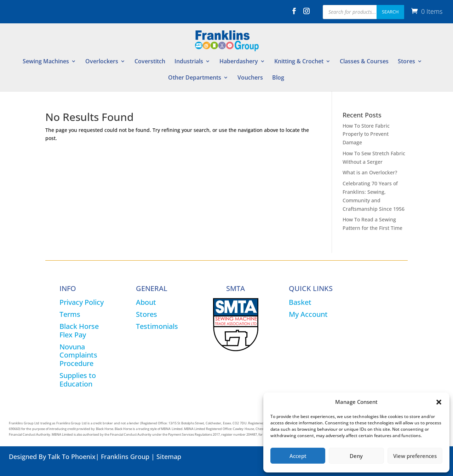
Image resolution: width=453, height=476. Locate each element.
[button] (439, 402)
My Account (308, 314)
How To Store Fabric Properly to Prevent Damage (366, 134)
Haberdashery (239, 62)
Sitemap (169, 457)
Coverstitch (150, 62)
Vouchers (250, 78)
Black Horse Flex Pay (79, 330)
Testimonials (157, 326)
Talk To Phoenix (72, 457)
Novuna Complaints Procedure (78, 355)
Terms (70, 314)
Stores (406, 62)
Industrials (189, 62)
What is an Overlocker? (370, 172)
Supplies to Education (78, 380)
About (146, 302)
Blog (278, 78)
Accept (298, 456)
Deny (356, 456)
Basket (300, 302)
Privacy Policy (82, 302)
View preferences (415, 456)
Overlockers (102, 62)
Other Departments (195, 78)
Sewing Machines (46, 62)
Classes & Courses (364, 62)
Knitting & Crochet (299, 62)
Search (390, 12)
